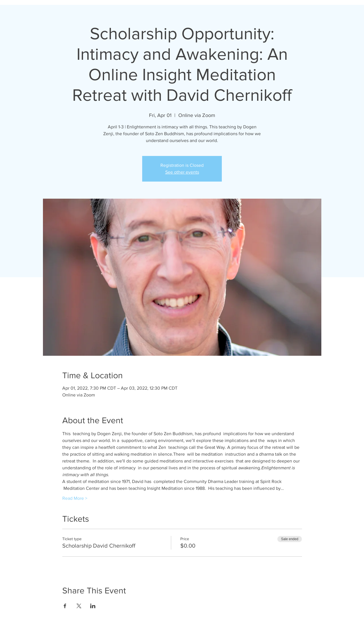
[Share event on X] (79, 606)
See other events (182, 172)
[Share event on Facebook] (65, 606)
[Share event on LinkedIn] (93, 606)
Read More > (75, 498)
